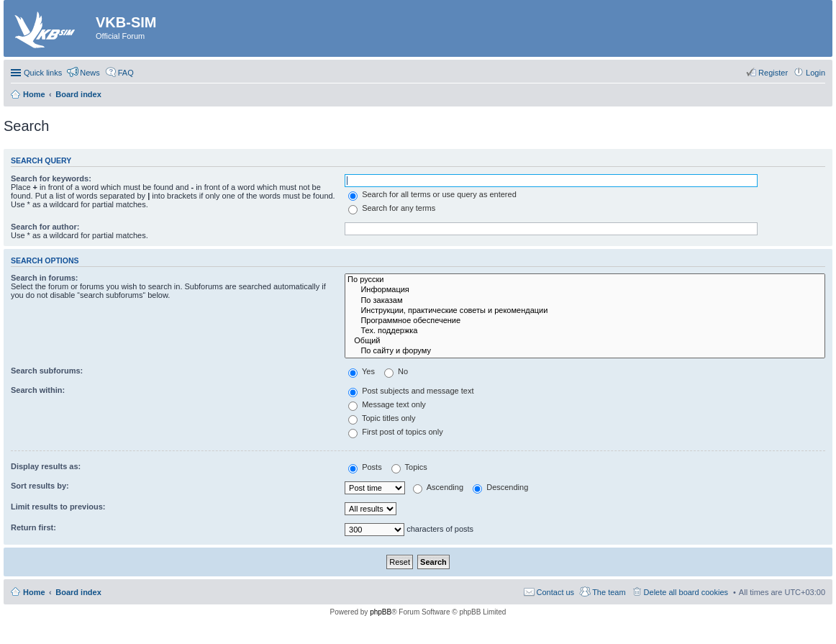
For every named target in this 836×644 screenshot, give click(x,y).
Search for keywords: (51, 178)
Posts (365, 467)
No (396, 371)
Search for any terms (392, 208)
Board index (78, 592)
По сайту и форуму (585, 351)
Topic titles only (382, 418)
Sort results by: (40, 486)
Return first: (33, 527)
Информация (585, 290)
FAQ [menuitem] (126, 73)
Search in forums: (45, 278)
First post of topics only (396, 432)
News (90, 73)
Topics (409, 467)
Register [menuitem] (773, 73)
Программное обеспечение (585, 321)
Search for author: (45, 227)
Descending (500, 487)
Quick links (43, 73)
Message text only (387, 404)
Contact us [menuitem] (556, 592)
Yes (362, 371)
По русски (585, 280)
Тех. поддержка (585, 331)
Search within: (38, 390)
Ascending (438, 487)
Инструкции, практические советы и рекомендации (585, 311)
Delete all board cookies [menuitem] (686, 592)
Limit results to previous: (58, 507)
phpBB (381, 612)
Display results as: (46, 466)
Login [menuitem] (815, 73)
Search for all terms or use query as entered (432, 194)
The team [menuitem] (609, 592)
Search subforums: (47, 371)
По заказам (585, 301)
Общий (585, 341)
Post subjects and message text (411, 391)
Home (34, 592)
